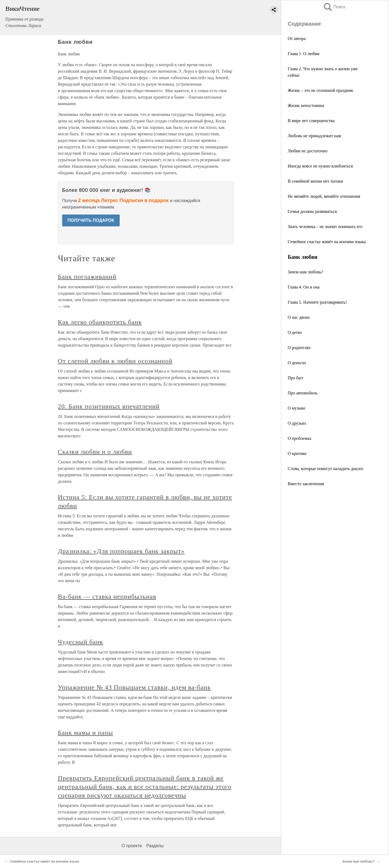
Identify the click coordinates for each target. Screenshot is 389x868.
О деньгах (297, 363)
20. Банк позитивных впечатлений (109, 406)
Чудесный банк (81, 642)
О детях (295, 332)
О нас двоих (299, 317)
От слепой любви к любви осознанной (115, 361)
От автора (297, 38)
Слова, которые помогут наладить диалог (326, 469)
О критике (297, 453)
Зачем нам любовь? (306, 272)
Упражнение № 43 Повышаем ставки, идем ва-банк (134, 687)
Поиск (334, 7)
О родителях (299, 348)
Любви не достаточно (308, 151)
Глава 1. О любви (304, 54)
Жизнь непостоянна (306, 105)
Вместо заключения (306, 484)
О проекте (132, 846)
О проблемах (300, 438)
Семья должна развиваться (312, 211)
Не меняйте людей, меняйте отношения (324, 196)
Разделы (155, 846)
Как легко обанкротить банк (100, 322)
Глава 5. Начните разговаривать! (317, 302)
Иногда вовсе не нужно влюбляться (320, 166)
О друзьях (297, 423)
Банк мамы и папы (85, 733)
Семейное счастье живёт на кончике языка (327, 242)
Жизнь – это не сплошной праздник (320, 90)
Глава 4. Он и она (304, 287)
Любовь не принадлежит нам (314, 136)
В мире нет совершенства (311, 121)
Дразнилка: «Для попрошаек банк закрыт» (121, 551)
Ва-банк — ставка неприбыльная (107, 596)
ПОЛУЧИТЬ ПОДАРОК (91, 220)
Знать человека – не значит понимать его (325, 227)
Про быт (295, 378)
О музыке (296, 408)
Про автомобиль (303, 393)
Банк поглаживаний (87, 277)
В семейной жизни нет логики (315, 181)
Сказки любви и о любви (95, 452)
